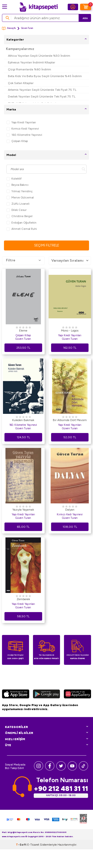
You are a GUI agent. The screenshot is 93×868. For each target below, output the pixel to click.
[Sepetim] (86, 7)
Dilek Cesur (16, 210)
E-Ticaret (33, 863)
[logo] (38, 7)
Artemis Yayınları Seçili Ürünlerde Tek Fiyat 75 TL (42, 90)
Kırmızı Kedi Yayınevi (23, 129)
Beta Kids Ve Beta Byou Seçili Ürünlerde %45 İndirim (45, 76)
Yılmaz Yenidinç (19, 191)
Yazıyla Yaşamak (23, 510)
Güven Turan (23, 339)
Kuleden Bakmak (23, 420)
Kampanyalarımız (20, 49)
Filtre (23, 260)
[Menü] (5, 7)
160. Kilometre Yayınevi (24, 135)
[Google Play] (46, 695)
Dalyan (70, 510)
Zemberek (23, 599)
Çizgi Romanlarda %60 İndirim (30, 69)
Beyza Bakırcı (17, 185)
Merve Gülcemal (20, 198)
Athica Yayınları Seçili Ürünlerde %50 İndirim (39, 56)
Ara (85, 18)
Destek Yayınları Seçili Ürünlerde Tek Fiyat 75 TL (42, 96)
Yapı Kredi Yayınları (21, 122)
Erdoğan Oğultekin (21, 223)
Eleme (23, 331)
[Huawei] (77, 695)
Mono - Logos (70, 331)
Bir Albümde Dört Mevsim (70, 420)
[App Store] (16, 695)
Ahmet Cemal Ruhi (22, 229)
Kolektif (14, 179)
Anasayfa (9, 28)
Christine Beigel (19, 216)
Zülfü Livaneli (18, 204)
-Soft (22, 863)
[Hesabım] (73, 7)
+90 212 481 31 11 (61, 789)
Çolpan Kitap (17, 141)
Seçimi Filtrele (47, 245)
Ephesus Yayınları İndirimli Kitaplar (31, 62)
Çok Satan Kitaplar (21, 83)
